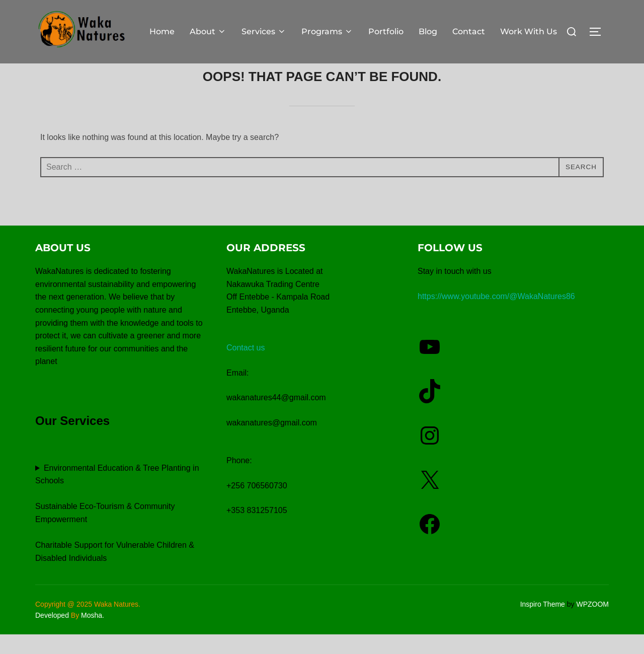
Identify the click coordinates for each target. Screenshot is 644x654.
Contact (469, 31)
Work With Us (529, 31)
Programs (327, 31)
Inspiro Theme (543, 624)
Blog (428, 31)
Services (264, 31)
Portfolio (386, 31)
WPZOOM (592, 624)
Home (162, 31)
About (208, 31)
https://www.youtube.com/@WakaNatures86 (496, 316)
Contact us (246, 368)
